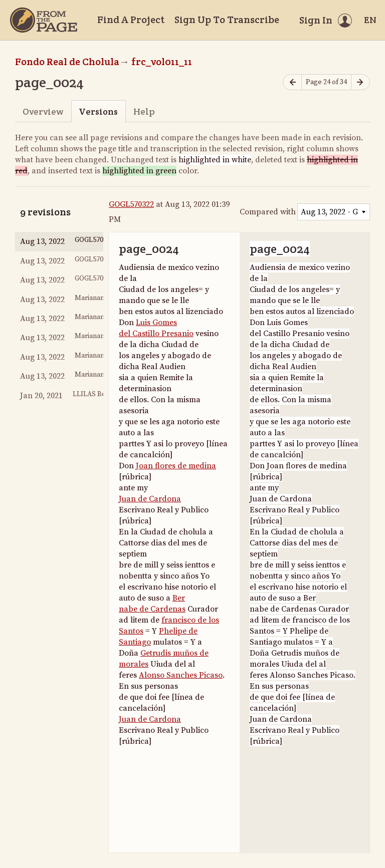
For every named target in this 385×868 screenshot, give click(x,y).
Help (144, 111)
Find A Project (131, 20)
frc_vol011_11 (162, 62)
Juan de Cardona (150, 499)
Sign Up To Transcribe (227, 20)
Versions (98, 111)
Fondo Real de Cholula (67, 62)
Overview (43, 111)
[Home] (44, 20)
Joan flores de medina (176, 466)
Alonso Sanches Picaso (181, 675)
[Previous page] (292, 82)
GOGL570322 (131, 204)
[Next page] (360, 82)
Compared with (268, 212)
